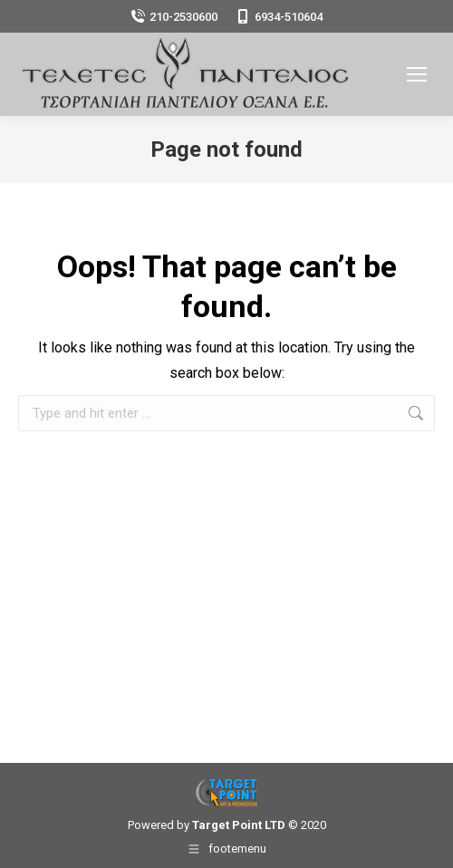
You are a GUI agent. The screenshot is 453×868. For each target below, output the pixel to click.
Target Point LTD (239, 825)
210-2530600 (174, 17)
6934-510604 (279, 17)
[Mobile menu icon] (417, 74)
